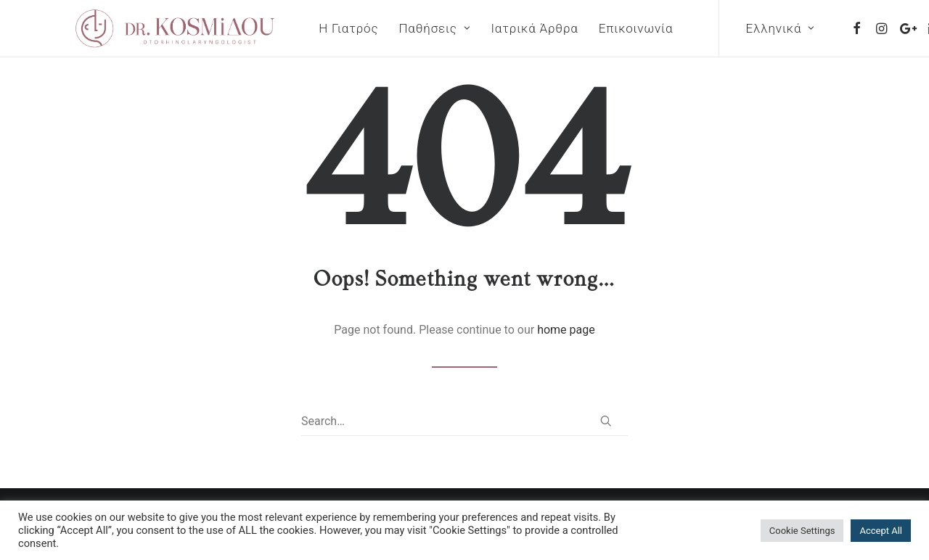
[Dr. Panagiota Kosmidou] (153, 28)
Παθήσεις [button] (391, 28)
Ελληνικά (737, 28)
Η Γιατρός (305, 28)
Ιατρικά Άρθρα (491, 28)
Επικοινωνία (593, 28)
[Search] (464, 421)
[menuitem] (305, 28)
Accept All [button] (881, 531)
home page (566, 330)
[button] (814, 28)
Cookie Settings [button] (802, 531)
